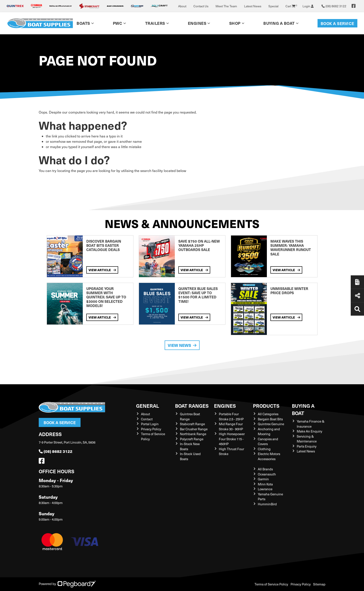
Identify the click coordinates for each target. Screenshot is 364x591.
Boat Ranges (192, 406)
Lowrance (265, 489)
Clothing (264, 449)
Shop (235, 23)
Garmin (263, 479)
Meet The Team (226, 6)
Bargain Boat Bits (270, 419)
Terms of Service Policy (271, 584)
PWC (118, 23)
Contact (147, 419)
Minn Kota (265, 484)
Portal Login (150, 424)
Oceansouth (267, 474)
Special (273, 6)
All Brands (265, 469)
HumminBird (267, 504)
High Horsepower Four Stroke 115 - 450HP (232, 439)
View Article (102, 270)
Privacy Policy (151, 429)
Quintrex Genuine (271, 424)
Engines (197, 23)
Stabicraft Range (192, 424)
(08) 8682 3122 (56, 451)
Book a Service (337, 23)
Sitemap (319, 584)
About (182, 6)
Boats (83, 23)
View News (182, 345)
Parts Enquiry (307, 446)
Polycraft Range (192, 439)
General (148, 406)
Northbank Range (193, 434)
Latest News (253, 6)
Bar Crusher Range (194, 429)
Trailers (155, 23)
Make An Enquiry (309, 431)
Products (266, 406)
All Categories (268, 414)
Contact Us (201, 6)
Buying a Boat (279, 23)
